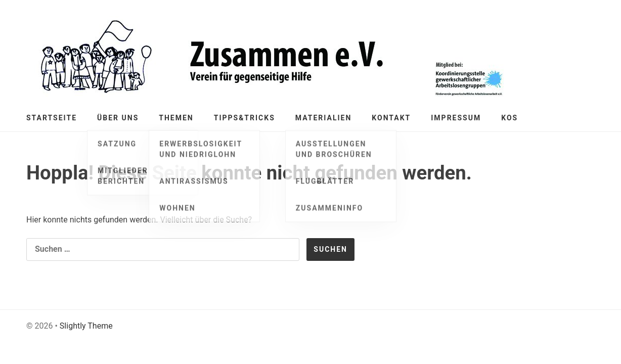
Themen (176, 118)
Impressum (456, 118)
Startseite (52, 118)
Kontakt (391, 118)
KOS (509, 118)
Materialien (324, 118)
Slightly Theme (86, 326)
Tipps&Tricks (245, 118)
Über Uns (118, 118)
